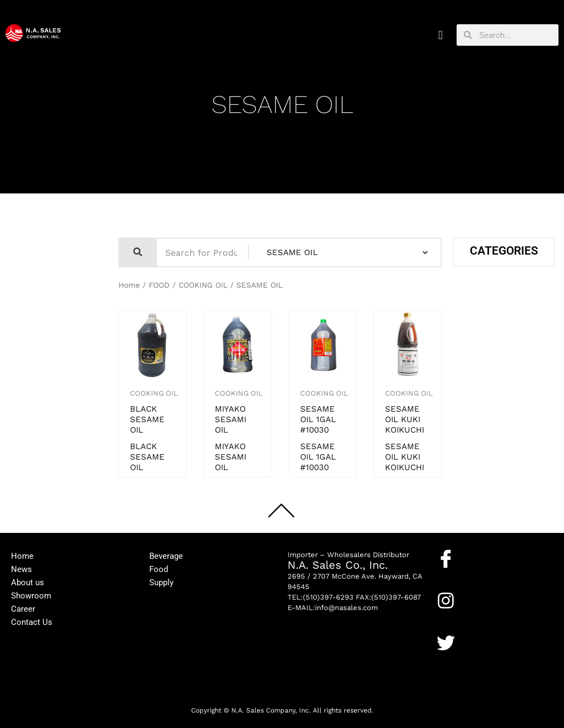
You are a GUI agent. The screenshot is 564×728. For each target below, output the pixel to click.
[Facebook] (446, 559)
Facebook (455, 576)
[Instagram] (446, 600)
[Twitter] (446, 643)
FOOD (159, 285)
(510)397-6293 (328, 597)
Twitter (450, 660)
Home (129, 285)
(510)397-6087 (396, 597)
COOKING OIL (203, 285)
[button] (440, 35)
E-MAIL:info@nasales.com (333, 608)
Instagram (456, 618)
